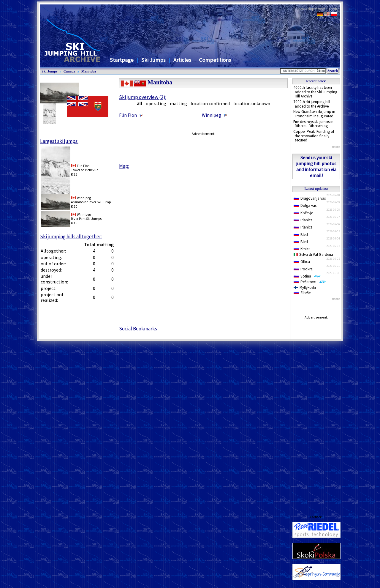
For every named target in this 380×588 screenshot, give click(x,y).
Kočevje (303, 213)
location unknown (252, 103)
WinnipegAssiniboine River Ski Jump (91, 200)
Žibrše (302, 293)
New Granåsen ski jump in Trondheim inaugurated (314, 114)
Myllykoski (305, 287)
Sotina (307, 276)
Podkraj (304, 269)
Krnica (302, 249)
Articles (182, 60)
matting (178, 103)
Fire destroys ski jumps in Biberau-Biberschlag (313, 124)
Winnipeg (212, 115)
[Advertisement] (316, 411)
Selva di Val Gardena (313, 254)
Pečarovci (310, 282)
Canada (69, 71)
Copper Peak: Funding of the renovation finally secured (314, 136)
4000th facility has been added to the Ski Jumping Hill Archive (315, 92)
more (336, 147)
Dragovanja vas (310, 198)
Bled (301, 235)
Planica (303, 220)
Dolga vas (305, 205)
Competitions (215, 60)
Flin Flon (128, 115)
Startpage (122, 60)
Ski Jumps (153, 60)
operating (156, 103)
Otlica (302, 262)
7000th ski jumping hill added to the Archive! (312, 104)
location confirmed (210, 103)
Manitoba (89, 71)
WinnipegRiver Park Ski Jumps (86, 216)
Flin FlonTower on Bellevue (85, 168)
